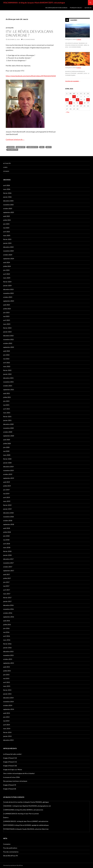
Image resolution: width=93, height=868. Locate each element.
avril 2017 (7, 590)
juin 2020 (6, 447)
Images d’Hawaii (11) (10, 762)
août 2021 (7, 393)
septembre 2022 (9, 347)
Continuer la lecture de (15, 139)
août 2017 (7, 574)
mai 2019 (6, 494)
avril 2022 (7, 363)
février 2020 (7, 459)
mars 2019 (7, 501)
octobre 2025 (8, 208)
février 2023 (7, 328)
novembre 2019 (8, 470)
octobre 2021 (8, 386)
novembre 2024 (8, 251)
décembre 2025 (8, 201)
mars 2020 (7, 455)
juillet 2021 (7, 397)
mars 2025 (7, 235)
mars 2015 (7, 686)
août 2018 (7, 528)
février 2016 (7, 644)
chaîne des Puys (32, 147)
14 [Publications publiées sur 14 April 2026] (71, 103)
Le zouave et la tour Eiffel (11, 777)
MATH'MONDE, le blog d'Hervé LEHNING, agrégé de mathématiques (26, 825)
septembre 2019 (9, 478)
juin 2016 (6, 628)
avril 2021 (7, 409)
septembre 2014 (9, 709)
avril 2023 (7, 320)
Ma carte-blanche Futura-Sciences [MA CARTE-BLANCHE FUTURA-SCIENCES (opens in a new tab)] (56, 8)
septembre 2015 (9, 663)
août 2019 (7, 482)
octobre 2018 (8, 521)
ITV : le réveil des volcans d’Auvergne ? (29, 33)
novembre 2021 (8, 382)
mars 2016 (7, 640)
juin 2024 (6, 270)
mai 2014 (6, 721)
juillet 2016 (7, 625)
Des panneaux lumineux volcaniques (15, 781)
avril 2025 (7, 232)
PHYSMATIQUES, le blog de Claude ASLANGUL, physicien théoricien (26, 829)
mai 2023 (6, 316)
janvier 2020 (7, 463)
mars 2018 (7, 547)
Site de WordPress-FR (10, 856)
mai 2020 (6, 451)
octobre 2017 (8, 567)
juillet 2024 (7, 266)
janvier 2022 (7, 374)
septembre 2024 (9, 259)
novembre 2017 (8, 563)
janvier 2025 (7, 243)
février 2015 (7, 690)
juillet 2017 (7, 578)
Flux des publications (10, 848)
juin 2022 (6, 355)
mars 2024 (7, 278)
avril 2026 (7, 185)
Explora (6, 817)
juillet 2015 (7, 671)
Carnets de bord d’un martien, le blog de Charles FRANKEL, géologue (26, 802)
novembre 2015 (8, 655)
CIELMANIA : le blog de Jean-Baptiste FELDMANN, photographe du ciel (27, 806)
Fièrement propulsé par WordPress (13, 865)
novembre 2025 (8, 205)
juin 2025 (6, 224)
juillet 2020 (7, 443)
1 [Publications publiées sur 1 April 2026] (74, 97)
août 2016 (7, 621)
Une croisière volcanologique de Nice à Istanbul (19, 773)
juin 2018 (6, 536)
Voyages (6, 171)
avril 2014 (7, 725)
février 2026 (7, 193)
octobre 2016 (8, 613)
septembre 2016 (9, 617)
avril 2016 (7, 636)
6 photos (79, 39)
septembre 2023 (9, 301)
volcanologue (12, 150)
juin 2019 (6, 490)
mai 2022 (6, 359)
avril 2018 (7, 544)
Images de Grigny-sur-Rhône (13, 770)
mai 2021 (6, 405)
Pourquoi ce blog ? (76, 8)
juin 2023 (6, 312)
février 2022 (7, 370)
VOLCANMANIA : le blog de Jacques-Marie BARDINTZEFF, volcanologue (34, 3)
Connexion (7, 844)
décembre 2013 (8, 740)
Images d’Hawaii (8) (10, 789)
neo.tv (49, 147)
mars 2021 (7, 413)
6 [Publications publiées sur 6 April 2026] (67, 100)
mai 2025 (6, 228)
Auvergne (11, 147)
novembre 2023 (8, 293)
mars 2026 (7, 189)
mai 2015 (6, 678)
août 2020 (7, 440)
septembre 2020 (9, 436)
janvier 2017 (7, 601)
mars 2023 (7, 324)
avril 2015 (7, 682)
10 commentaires (29, 39)
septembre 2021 (9, 390)
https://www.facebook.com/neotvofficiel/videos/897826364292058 (31, 76)
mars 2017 (7, 594)
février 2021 (7, 417)
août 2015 (7, 667)
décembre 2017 (8, 559)
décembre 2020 (8, 424)
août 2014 (7, 713)
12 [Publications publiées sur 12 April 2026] (88, 100)
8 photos (79, 68)
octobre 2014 (8, 705)
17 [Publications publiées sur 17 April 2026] (81, 103)
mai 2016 (6, 632)
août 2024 (7, 262)
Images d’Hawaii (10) (10, 766)
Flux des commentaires (11, 852)
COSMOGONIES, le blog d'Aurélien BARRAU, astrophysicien (23, 810)
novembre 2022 (8, 339)
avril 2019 (7, 497)
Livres (5, 167)
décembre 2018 (8, 513)
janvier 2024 (7, 286)
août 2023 (7, 305)
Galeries (74, 20)
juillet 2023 (7, 309)
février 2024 (7, 282)
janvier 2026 (7, 197)
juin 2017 (6, 582)
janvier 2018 (7, 555)
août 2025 (7, 216)
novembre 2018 (8, 517)
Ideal (42, 147)
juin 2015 (6, 675)
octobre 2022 (8, 343)
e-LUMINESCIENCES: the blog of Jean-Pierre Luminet (21, 814)
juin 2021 (6, 401)
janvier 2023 (7, 332)
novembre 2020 (8, 428)
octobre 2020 (8, 432)
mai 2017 (6, 586)
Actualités (10, 28)
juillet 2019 (7, 486)
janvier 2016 (7, 648)
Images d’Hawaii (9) (10, 785)
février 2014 (7, 732)
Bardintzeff (21, 147)
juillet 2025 (7, 220)
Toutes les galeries (73, 81)
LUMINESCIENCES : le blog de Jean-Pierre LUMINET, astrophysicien (26, 821)
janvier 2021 (7, 420)
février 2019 (7, 505)
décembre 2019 (8, 467)
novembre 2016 (8, 609)
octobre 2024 (8, 255)
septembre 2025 (9, 212)
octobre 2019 (8, 474)
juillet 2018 (7, 532)
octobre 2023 (8, 297)
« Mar (68, 112)
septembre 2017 (9, 571)
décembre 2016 (8, 605)
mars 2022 (7, 366)
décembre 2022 (8, 336)
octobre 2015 (8, 659)
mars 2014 (7, 729)
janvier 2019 (7, 509)
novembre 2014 (8, 702)
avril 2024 (7, 274)
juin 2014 (6, 717)
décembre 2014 (8, 698)
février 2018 (7, 551)
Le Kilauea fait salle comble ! (13, 754)
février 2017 (7, 598)
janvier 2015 (7, 694)
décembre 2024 (8, 247)
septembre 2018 (9, 524)
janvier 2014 (7, 736)
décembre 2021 (8, 378)
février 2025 (7, 239)
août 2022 (7, 351)
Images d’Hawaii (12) (10, 758)
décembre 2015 (8, 651)
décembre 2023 (8, 289)
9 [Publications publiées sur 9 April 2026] (77, 100)
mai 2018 (6, 540)
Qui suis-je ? (88, 8)
